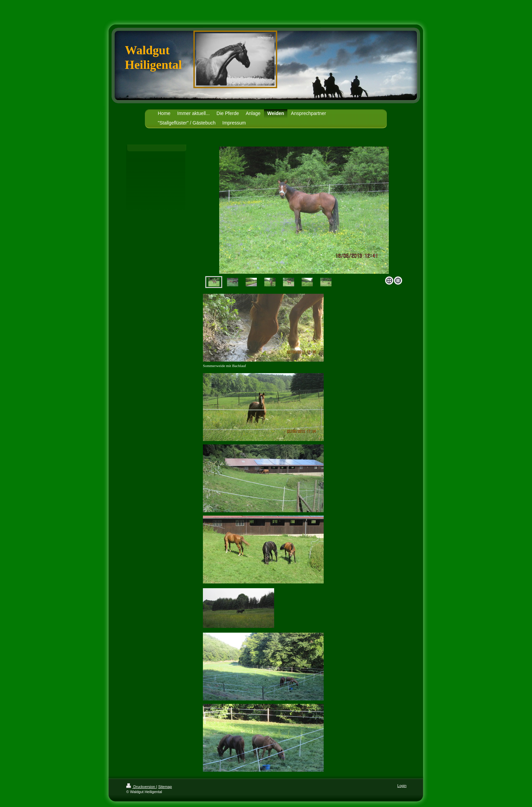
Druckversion (141, 787)
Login (402, 786)
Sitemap (165, 787)
